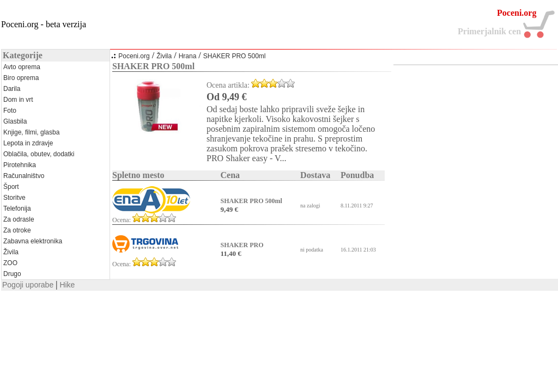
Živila (164, 56)
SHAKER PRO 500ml (235, 56)
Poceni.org (134, 56)
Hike (67, 285)
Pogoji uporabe (28, 285)
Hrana (188, 56)
